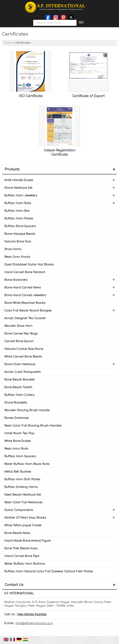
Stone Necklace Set (18, 188)
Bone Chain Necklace (20, 364)
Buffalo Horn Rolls (18, 203)
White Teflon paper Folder (23, 525)
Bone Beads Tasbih (18, 387)
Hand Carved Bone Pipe (22, 556)
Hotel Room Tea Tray (19, 433)
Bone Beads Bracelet (19, 380)
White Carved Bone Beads (23, 357)
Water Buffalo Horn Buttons (25, 564)
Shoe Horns (13, 249)
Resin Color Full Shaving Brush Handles (33, 426)
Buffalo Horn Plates (19, 219)
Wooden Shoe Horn (18, 326)
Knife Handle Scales (19, 180)
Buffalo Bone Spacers (20, 226)
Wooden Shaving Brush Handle (27, 410)
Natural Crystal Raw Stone (24, 349)
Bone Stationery (16, 280)
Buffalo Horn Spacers (20, 456)
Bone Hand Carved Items (23, 288)
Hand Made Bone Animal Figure (27, 541)
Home (8, 43)
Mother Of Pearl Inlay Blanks (25, 518)
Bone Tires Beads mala (21, 548)
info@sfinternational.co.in (34, 623)
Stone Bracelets (16, 403)
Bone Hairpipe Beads (20, 234)
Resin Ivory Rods (16, 449)
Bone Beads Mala (17, 533)
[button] (32, 614)
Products (12, 169)
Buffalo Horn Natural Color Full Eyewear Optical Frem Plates (49, 571)
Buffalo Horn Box (17, 211)
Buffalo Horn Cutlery (19, 395)
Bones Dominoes (16, 418)
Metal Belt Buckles (18, 472)
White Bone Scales (18, 441)
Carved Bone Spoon (19, 341)
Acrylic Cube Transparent (22, 372)
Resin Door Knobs (17, 257)
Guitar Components (19, 510)
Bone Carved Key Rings (21, 334)
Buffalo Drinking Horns (21, 487)
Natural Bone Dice (18, 242)
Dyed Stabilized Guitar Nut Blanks (29, 265)
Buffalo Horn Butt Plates (22, 479)
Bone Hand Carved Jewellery (25, 295)
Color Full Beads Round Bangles (28, 311)
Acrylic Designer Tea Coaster (25, 318)
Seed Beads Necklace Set (23, 495)
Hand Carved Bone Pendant (25, 272)
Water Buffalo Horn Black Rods (27, 464)
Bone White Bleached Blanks (25, 303)
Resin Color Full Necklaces (23, 502)
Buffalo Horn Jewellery (21, 196)
